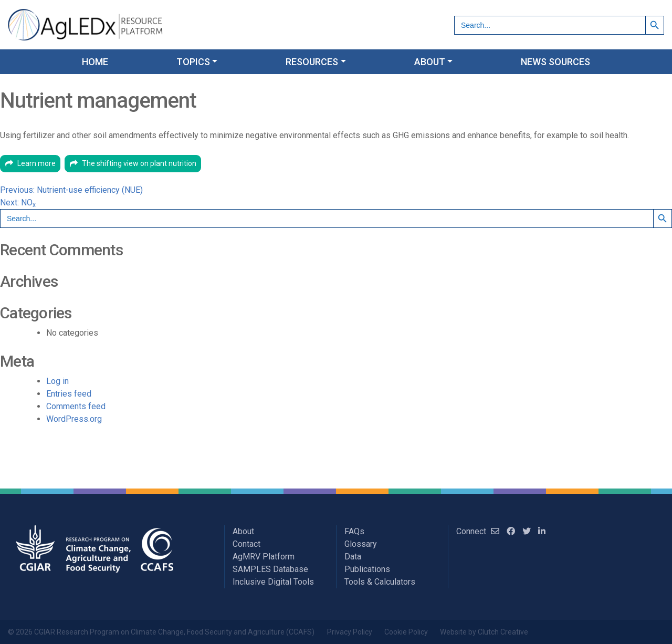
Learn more (36, 163)
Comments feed (76, 406)
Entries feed (69, 394)
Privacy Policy (350, 632)
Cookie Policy (406, 632)
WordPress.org (74, 419)
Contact (246, 544)
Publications (367, 569)
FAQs (354, 531)
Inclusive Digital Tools (273, 582)
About (243, 531)
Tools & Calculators (380, 582)
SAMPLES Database (270, 569)
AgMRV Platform (264, 557)
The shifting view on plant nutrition (139, 163)
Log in (57, 381)
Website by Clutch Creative (484, 632)
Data (353, 557)
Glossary (361, 544)
